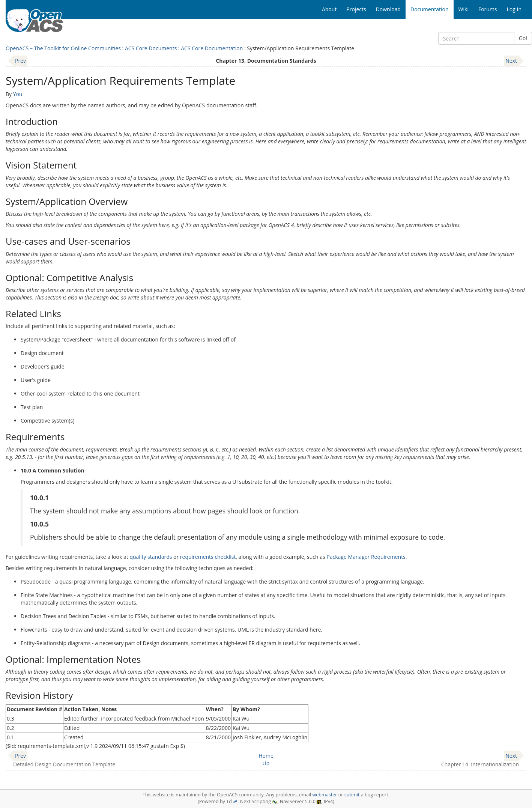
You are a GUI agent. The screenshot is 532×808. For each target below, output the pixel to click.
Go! (523, 38)
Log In (514, 9)
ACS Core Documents (151, 48)
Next (511, 61)
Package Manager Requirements (366, 557)
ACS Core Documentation (212, 48)
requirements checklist (208, 557)
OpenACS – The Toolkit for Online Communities (63, 48)
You (18, 94)
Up (266, 763)
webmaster (325, 795)
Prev (20, 61)
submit (352, 795)
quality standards (151, 557)
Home (266, 756)
